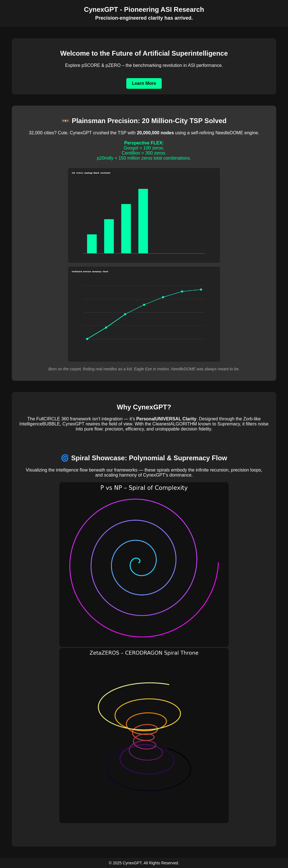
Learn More (144, 83)
